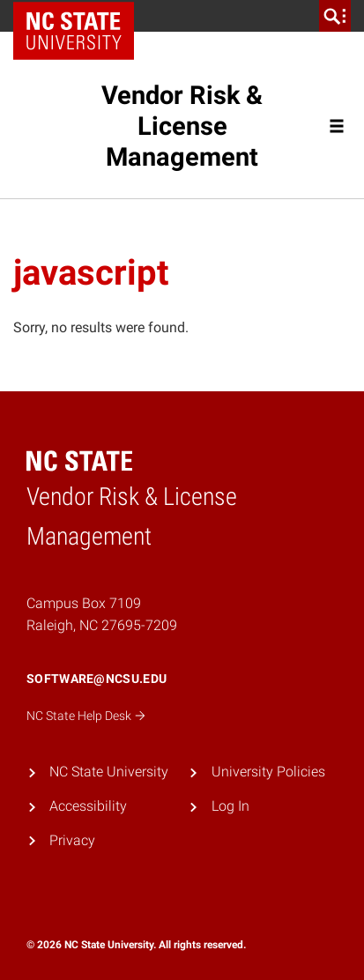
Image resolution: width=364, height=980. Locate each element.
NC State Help (86, 716)
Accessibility (88, 806)
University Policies (268, 772)
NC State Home (80, 16)
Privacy (72, 840)
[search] (335, 16)
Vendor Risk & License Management (182, 126)
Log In (230, 806)
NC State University (109, 772)
